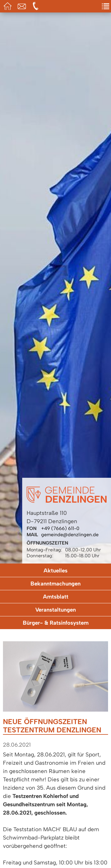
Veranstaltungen (55, 610)
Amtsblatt (56, 597)
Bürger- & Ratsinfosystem (56, 623)
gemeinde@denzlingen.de (70, 535)
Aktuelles (55, 571)
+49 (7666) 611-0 (60, 528)
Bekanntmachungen (55, 584)
